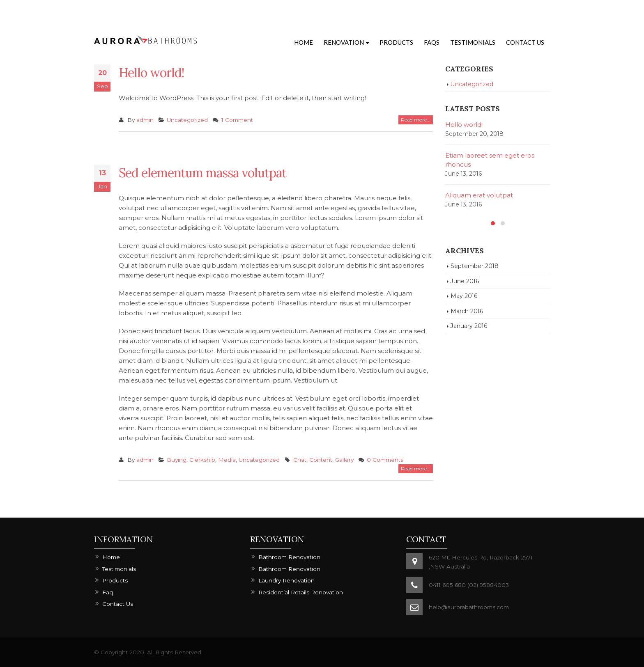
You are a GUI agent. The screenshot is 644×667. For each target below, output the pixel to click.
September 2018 (475, 266)
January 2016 (469, 326)
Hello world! (151, 73)
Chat (300, 460)
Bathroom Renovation (289, 557)
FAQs (432, 42)
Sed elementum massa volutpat (202, 173)
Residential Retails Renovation (301, 592)
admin (145, 120)
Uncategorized (187, 120)
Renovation (344, 42)
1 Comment (237, 120)
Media (227, 460)
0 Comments (385, 460)
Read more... (416, 120)
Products (396, 42)
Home (304, 42)
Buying (177, 460)
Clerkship (202, 460)
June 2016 (465, 281)
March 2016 (467, 311)
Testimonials (473, 42)
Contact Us (525, 42)
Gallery (344, 460)
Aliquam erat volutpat (479, 195)
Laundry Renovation (286, 580)
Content (321, 460)
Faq (108, 592)
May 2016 (464, 296)
